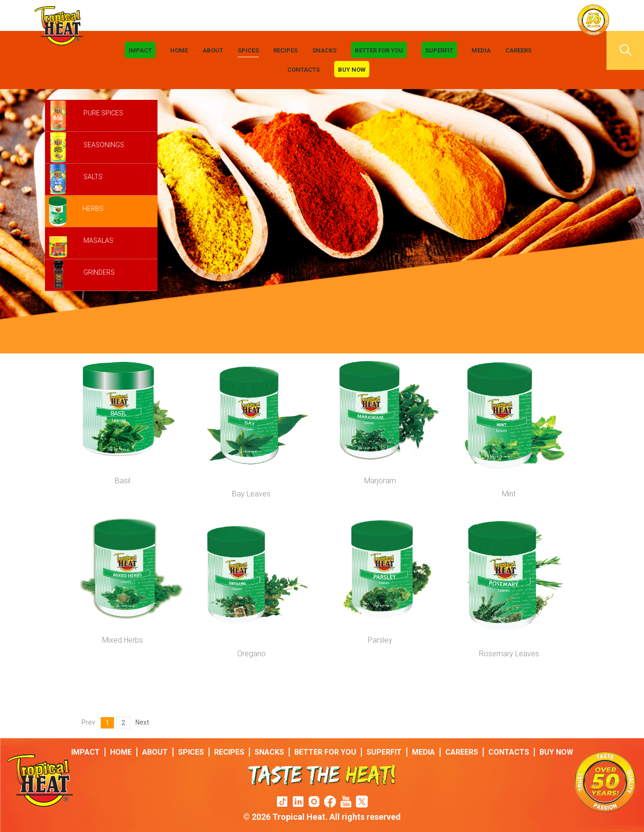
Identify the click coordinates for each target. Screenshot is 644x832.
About (213, 50)
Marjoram (380, 481)
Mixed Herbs (123, 640)
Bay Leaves (251, 494)
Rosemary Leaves (509, 654)
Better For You (379, 50)
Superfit (439, 50)
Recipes (285, 50)
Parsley (380, 640)
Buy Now (352, 70)
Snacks (324, 50)
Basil (123, 481)
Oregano (251, 654)
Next (142, 722)
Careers (518, 50)
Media (481, 50)
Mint (509, 494)
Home (179, 50)
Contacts (303, 70)
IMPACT (140, 50)
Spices (248, 50)
